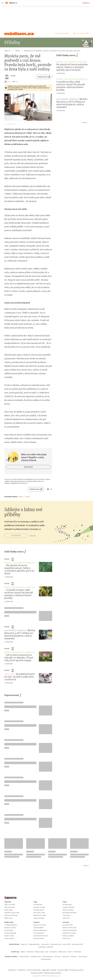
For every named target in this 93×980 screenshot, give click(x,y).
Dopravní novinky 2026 (69, 930)
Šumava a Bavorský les (40, 930)
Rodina (21, 497)
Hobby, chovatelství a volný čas (72, 62)
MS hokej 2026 (38, 905)
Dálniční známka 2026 (69, 928)
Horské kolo (30, 952)
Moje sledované (62, 33)
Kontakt (53, 970)
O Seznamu (22, 970)
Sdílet (15, 82)
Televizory (74, 957)
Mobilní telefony (24, 957)
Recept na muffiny (10, 928)
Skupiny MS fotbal (68, 910)
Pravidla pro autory (76, 970)
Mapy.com (24, 944)
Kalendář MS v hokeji (40, 915)
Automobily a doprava (67, 99)
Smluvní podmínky (34, 970)
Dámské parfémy (48, 957)
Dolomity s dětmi (39, 938)
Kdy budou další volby (11, 915)
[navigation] (2, 3)
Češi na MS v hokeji (39, 913)
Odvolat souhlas (37, 973)
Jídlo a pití (9, 674)
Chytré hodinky (83, 957)
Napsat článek (28, 467)
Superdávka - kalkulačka (46, 947)
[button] (28, 107)
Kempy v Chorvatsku (40, 925)
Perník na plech (9, 938)
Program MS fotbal (68, 907)
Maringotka (53, 952)
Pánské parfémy (46, 959)
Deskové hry (66, 957)
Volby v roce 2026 (10, 905)
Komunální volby (9, 907)
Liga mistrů (66, 918)
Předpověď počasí (34, 944)
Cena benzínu (45, 944)
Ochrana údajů (63, 970)
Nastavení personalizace (53, 973)
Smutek (27, 497)
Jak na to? (33, 536)
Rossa (13, 76)
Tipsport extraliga (39, 918)
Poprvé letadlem (38, 928)
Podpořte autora (44, 77)
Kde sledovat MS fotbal (69, 913)
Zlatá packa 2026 (56, 944)
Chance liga (66, 915)
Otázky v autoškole (68, 936)
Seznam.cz (86, 3)
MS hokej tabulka (39, 910)
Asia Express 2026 (77, 944)
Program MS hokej (39, 907)
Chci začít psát (81, 33)
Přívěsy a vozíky (39, 952)
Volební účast (8, 918)
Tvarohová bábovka (10, 933)
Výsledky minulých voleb (12, 913)
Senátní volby (8, 910)
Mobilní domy (62, 952)
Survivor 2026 (66, 944)
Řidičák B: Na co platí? (69, 933)
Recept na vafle (9, 936)
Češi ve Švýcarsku (39, 933)
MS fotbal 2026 (67, 905)
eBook (8, 82)
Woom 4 (70, 952)
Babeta (23, 952)
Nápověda (46, 970)
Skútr (47, 952)
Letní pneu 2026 (67, 925)
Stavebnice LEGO (36, 957)
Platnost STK (66, 938)
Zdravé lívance (9, 930)
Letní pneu (58, 957)
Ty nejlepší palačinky (11, 925)
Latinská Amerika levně (41, 936)
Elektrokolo (78, 952)
